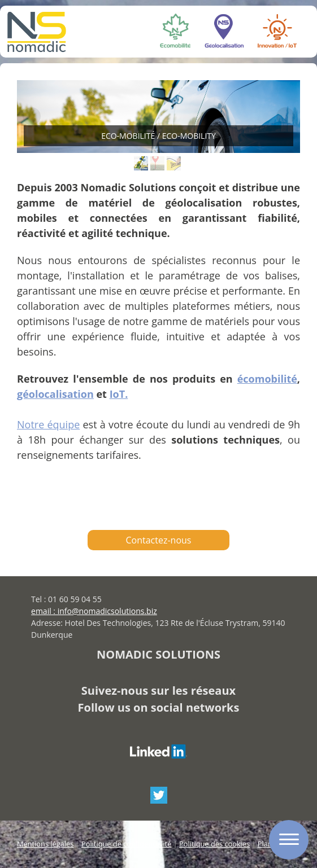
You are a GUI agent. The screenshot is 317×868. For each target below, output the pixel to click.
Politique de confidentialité (126, 844)
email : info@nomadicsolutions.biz (94, 611)
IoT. (119, 394)
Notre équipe (48, 424)
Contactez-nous (159, 540)
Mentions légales (45, 844)
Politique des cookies (214, 844)
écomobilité (267, 379)
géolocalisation (55, 394)
